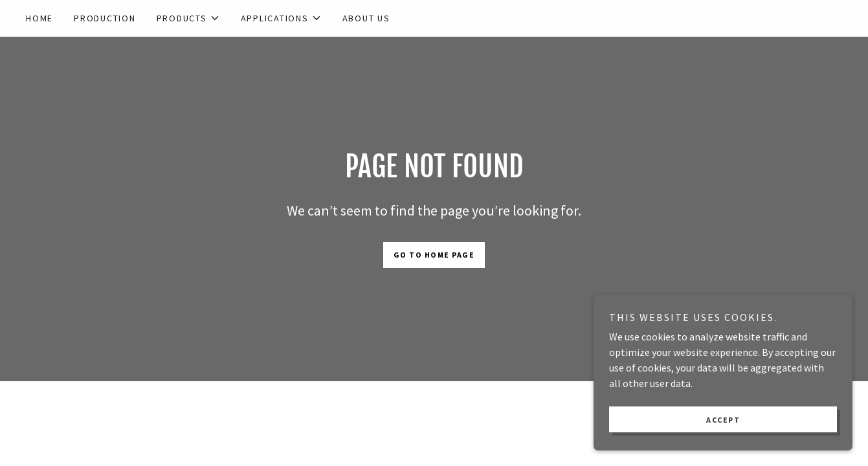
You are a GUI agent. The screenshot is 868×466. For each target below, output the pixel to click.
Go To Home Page (434, 255)
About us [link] (366, 18)
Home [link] (39, 18)
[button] (188, 18)
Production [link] (105, 18)
